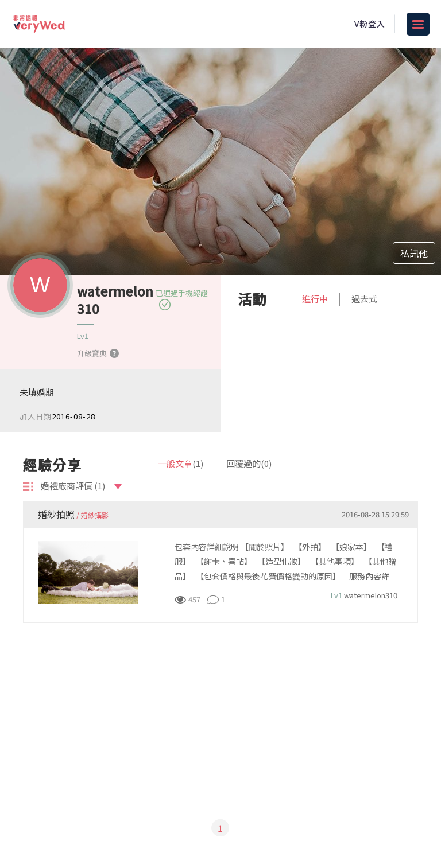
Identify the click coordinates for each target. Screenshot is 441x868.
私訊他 (414, 253)
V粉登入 (370, 24)
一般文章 (181, 463)
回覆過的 (249, 463)
